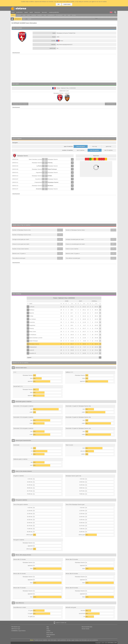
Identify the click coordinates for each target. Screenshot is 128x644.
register (29, 19)
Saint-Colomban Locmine (35, 159)
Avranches (39, 189)
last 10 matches (95, 150)
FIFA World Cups (16, 627)
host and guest (81, 146)
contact (48, 631)
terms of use (50, 633)
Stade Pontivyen (52, 169)
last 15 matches (108, 150)
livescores (37, 12)
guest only (108, 146)
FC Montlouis (33, 335)
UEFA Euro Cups (16, 629)
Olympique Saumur (53, 159)
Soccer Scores (85, 629)
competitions (51, 15)
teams (13, 15)
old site (74, 15)
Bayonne (32, 313)
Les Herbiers (33, 319)
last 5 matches (81, 150)
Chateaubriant (38, 182)
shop (28, 15)
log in (24, 19)
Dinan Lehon (33, 332)
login (69, 15)
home (13, 12)
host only (95, 146)
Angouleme (39, 172)
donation (40, 15)
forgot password (51, 635)
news (24, 15)
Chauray (50, 163)
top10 (31, 12)
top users (45, 12)
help (45, 15)
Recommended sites (87, 627)
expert (26, 12)
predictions (20, 12)
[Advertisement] (64, 67)
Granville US (39, 179)
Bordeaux (50, 186)
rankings (34, 15)
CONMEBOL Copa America (18, 631)
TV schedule (59, 15)
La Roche (39, 166)
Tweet (96, 18)
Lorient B (32, 350)
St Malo (50, 176)
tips (65, 15)
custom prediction (54, 12)
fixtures (20, 104)
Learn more (67, 4)
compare (19, 15)
